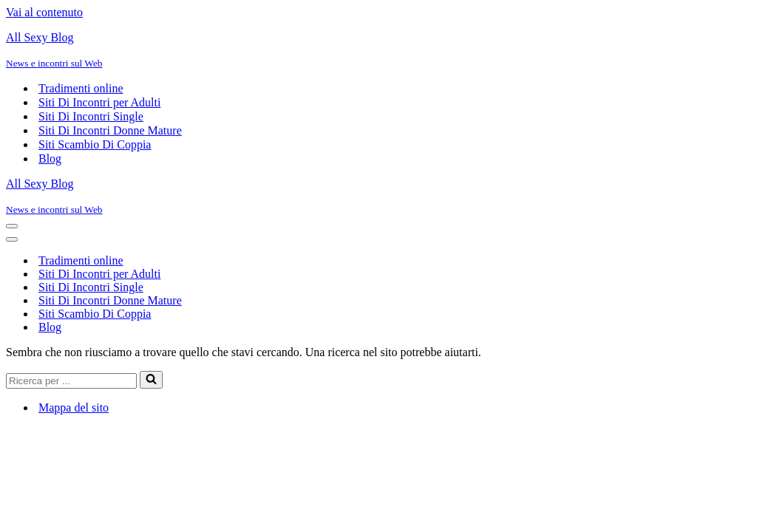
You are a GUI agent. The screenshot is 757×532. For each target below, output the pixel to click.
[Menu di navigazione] (12, 226)
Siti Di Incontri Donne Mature (110, 130)
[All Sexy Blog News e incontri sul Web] (378, 50)
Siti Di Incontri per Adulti (99, 102)
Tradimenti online (81, 88)
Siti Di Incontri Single (91, 116)
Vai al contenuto (44, 12)
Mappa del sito (74, 407)
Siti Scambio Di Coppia (95, 144)
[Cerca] (71, 381)
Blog (50, 158)
